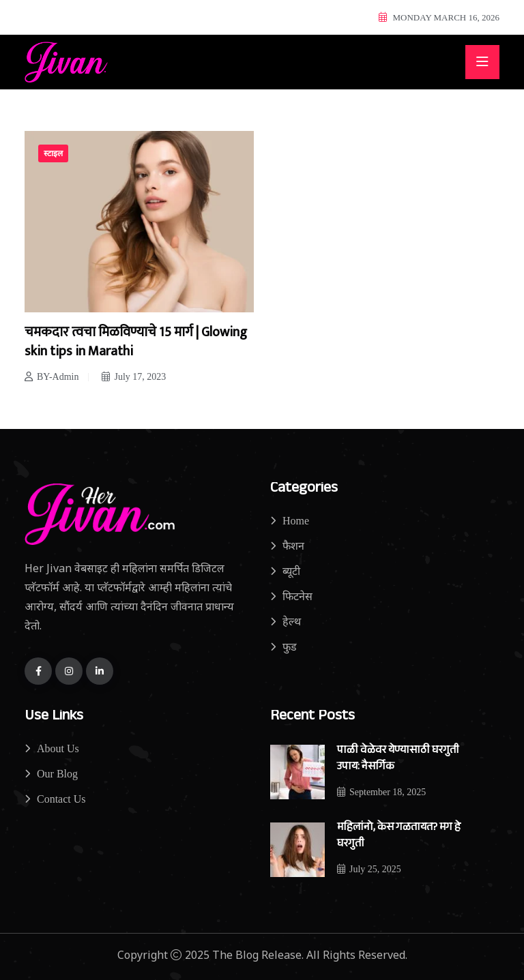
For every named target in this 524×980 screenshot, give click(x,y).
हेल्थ (292, 622)
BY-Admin (52, 377)
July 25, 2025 (369, 869)
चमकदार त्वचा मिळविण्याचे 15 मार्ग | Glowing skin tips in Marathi (136, 342)
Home (296, 521)
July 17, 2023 (134, 377)
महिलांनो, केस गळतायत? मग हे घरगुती (399, 836)
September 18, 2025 (381, 792)
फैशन (293, 546)
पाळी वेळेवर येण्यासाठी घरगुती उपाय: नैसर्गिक (398, 759)
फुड (290, 647)
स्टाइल (53, 153)
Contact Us (61, 799)
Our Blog (57, 774)
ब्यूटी (291, 571)
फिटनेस (297, 596)
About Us (58, 748)
